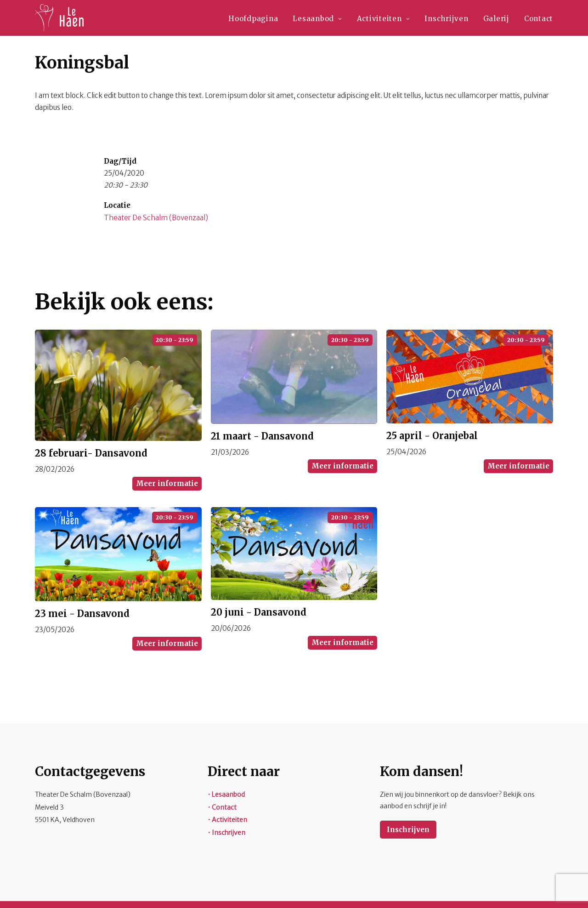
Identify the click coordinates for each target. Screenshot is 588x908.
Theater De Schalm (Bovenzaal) (156, 218)
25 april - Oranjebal (432, 436)
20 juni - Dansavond (259, 612)
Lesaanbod (317, 19)
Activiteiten (384, 19)
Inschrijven (446, 19)
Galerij (496, 19)
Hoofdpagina (253, 19)
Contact (539, 19)
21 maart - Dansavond (262, 436)
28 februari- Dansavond (91, 453)
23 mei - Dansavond (82, 614)
